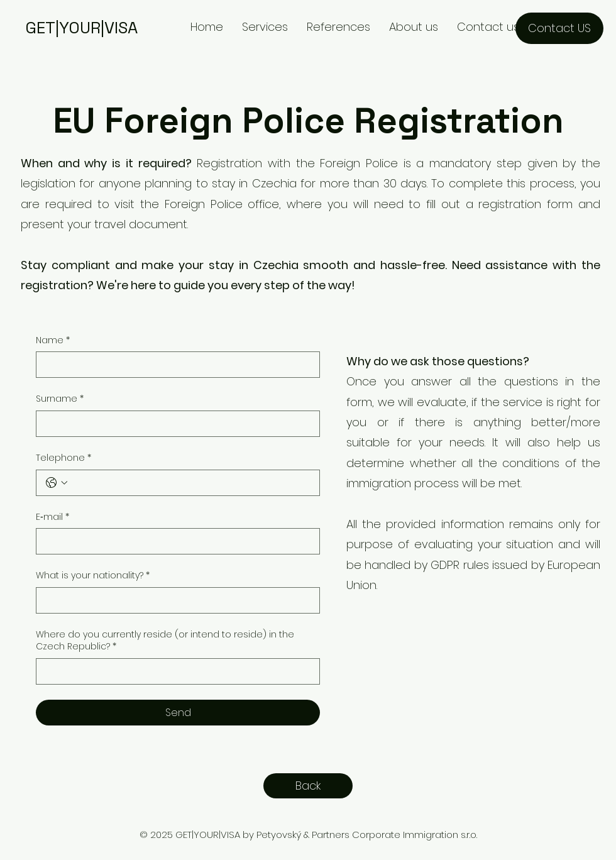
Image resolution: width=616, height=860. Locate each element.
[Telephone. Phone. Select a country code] (57, 483)
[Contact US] (559, 28)
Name (53, 341)
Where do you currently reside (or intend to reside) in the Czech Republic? (165, 641)
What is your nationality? (93, 576)
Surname (60, 399)
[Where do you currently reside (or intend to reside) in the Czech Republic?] (174, 671)
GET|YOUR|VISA (81, 28)
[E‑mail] (174, 541)
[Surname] (174, 424)
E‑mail (52, 517)
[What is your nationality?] (174, 600)
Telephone (63, 458)
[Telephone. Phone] (190, 483)
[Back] (308, 786)
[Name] (174, 365)
